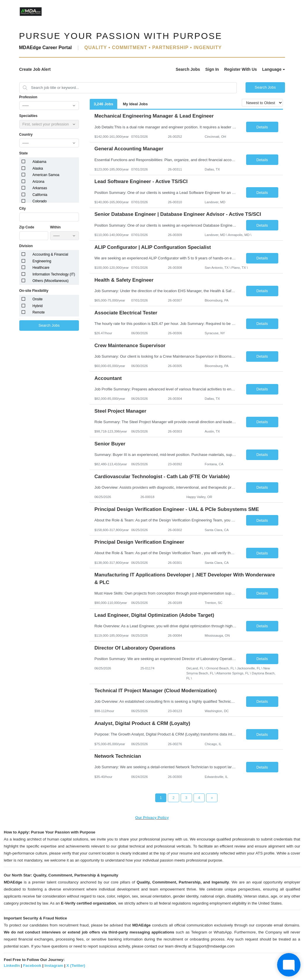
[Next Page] (212, 798)
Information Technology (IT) (54, 274)
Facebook (32, 966)
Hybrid (38, 306)
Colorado (40, 201)
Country (26, 135)
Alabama (39, 162)
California (40, 195)
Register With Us (241, 69)
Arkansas (40, 188)
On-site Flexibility (34, 291)
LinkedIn (12, 966)
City (23, 209)
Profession (28, 97)
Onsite (38, 299)
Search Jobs (188, 69)
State (24, 153)
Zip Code (27, 227)
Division (26, 246)
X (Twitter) (76, 966)
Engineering (42, 261)
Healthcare (41, 268)
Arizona (38, 182)
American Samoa (46, 175)
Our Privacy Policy (152, 818)
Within (55, 227)
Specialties (28, 116)
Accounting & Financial (50, 254)
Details (262, 127)
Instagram (54, 966)
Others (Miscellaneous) (50, 281)
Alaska (38, 168)
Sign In (212, 69)
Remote (39, 312)
